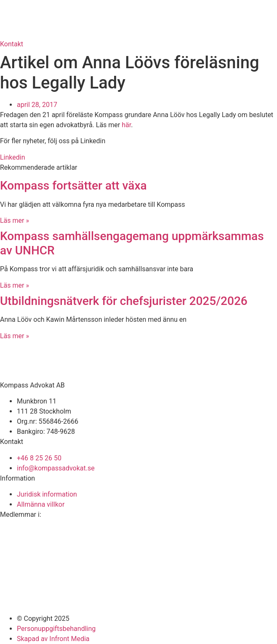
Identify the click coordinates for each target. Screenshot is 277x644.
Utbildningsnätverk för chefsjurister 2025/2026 (124, 301)
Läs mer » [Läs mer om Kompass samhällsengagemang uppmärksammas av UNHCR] (15, 285)
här (126, 125)
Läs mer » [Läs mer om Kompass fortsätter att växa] (15, 220)
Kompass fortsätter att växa (73, 186)
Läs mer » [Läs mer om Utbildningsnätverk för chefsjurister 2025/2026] (15, 336)
